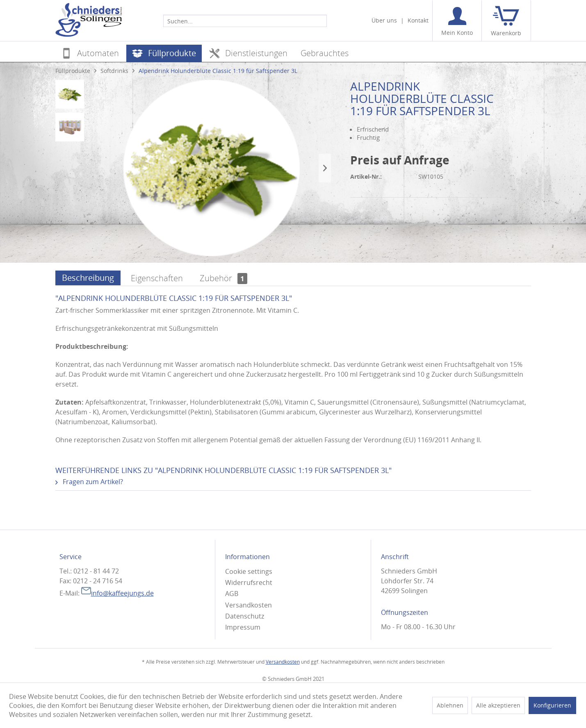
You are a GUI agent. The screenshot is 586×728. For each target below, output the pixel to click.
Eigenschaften (157, 278)
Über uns (384, 20)
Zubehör (223, 278)
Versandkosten (249, 605)
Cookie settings (249, 571)
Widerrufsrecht (249, 582)
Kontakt (418, 20)
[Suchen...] (245, 21)
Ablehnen (450, 705)
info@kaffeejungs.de (117, 593)
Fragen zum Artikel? (89, 482)
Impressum (243, 627)
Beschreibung (88, 278)
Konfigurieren (552, 705)
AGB (232, 594)
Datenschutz (245, 616)
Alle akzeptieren (498, 705)
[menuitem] (245, 20)
